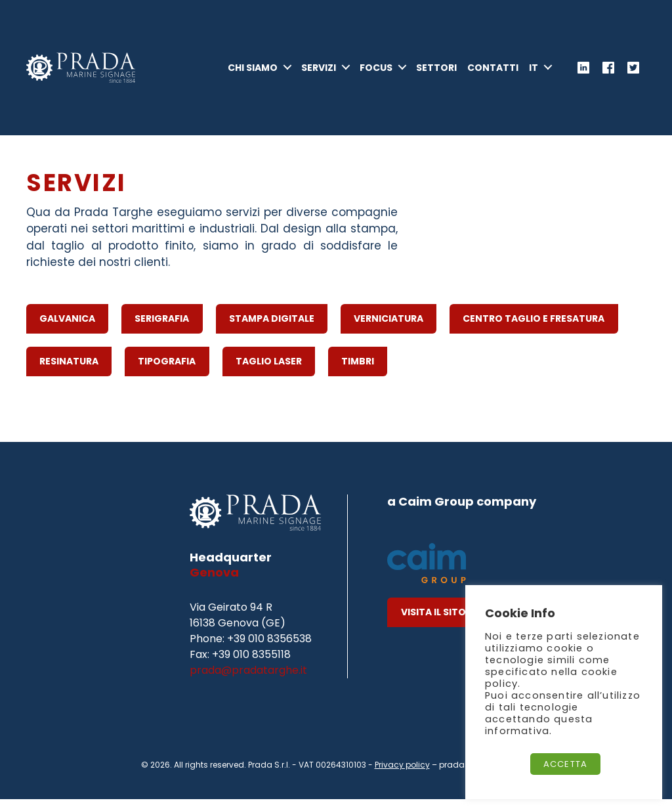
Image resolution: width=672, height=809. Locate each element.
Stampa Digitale (272, 328)
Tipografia (167, 371)
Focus (376, 73)
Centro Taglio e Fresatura (534, 328)
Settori (436, 73)
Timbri (358, 371)
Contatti (493, 73)
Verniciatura (388, 328)
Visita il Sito (433, 622)
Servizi (319, 73)
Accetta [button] (565, 764)
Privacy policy (402, 775)
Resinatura (69, 371)
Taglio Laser (269, 371)
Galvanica (67, 328)
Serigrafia (162, 328)
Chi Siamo (253, 73)
